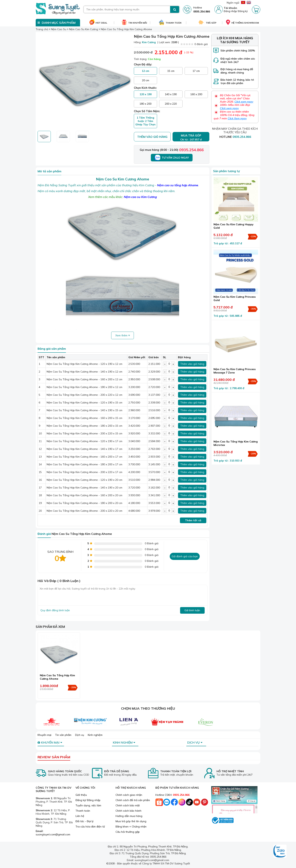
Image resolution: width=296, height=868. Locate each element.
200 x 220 (171, 104)
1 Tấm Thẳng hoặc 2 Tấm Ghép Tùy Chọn (145, 121)
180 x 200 (145, 104)
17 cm (196, 71)
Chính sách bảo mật (128, 805)
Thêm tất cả (193, 520)
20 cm (146, 80)
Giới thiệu (81, 795)
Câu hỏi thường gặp (128, 832)
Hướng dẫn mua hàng (129, 816)
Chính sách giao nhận (129, 795)
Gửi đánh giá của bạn (185, 556)
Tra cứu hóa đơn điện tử (90, 827)
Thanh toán (83, 811)
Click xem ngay (244, 102)
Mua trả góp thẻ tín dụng (131, 821)
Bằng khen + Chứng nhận (131, 827)
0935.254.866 (191, 150)
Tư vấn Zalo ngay (172, 158)
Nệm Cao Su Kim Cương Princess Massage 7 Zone (235, 371)
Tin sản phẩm (63, 735)
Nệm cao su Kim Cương (140, 197)
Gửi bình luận (192, 610)
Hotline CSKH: (172, 795)
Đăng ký (243, 11)
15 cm (171, 71)
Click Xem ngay (237, 118)
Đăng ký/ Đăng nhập (88, 800)
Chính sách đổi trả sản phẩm (133, 800)
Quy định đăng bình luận (55, 610)
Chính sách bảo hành (128, 811)
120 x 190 (146, 94)
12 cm (145, 71)
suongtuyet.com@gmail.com (53, 834)
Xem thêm (123, 335)
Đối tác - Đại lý (84, 821)
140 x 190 (171, 94)
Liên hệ (80, 816)
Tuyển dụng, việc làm (88, 805)
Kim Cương (149, 42)
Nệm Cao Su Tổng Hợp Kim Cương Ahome (57, 677)
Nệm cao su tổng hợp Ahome (178, 185)
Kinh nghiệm (95, 735)
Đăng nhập (230, 11)
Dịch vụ (80, 735)
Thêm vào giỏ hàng (152, 137)
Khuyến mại (44, 735)
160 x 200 (196, 94)
